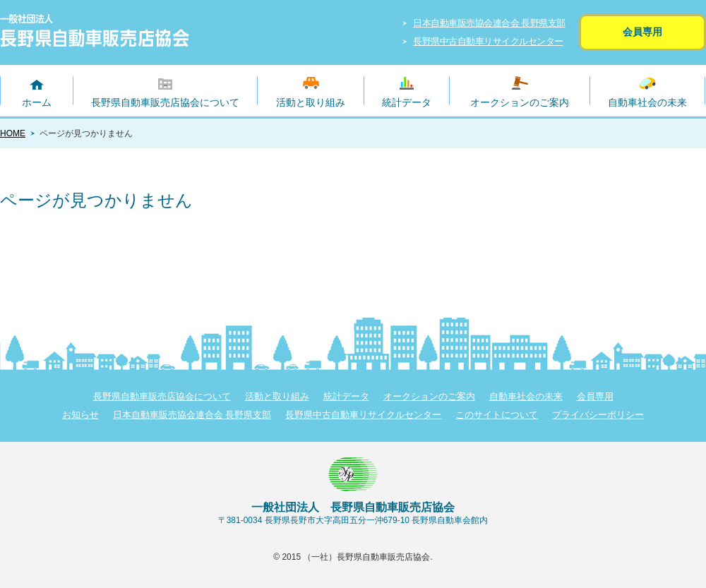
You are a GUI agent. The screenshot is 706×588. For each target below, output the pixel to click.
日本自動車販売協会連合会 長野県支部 (489, 23)
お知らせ (80, 415)
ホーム (37, 102)
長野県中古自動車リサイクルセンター (488, 41)
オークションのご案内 (520, 102)
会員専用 (642, 32)
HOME (13, 133)
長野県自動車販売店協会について (165, 102)
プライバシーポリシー (598, 415)
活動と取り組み (311, 102)
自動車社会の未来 (647, 102)
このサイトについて (497, 415)
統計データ (407, 102)
